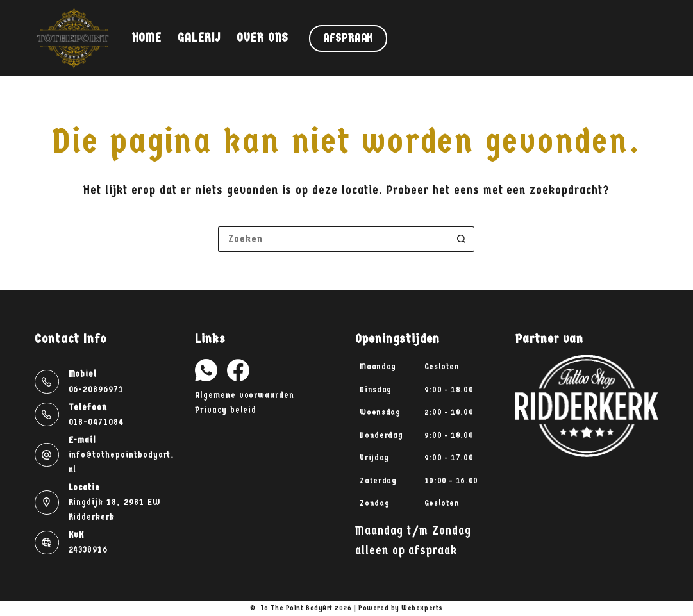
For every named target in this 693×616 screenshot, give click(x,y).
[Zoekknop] (462, 239)
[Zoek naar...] (333, 239)
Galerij (199, 38)
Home (147, 38)
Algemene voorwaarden (245, 395)
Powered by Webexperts (401, 608)
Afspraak (348, 38)
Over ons (263, 38)
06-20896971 (96, 389)
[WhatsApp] (206, 370)
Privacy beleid (226, 410)
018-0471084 (96, 422)
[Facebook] (238, 370)
